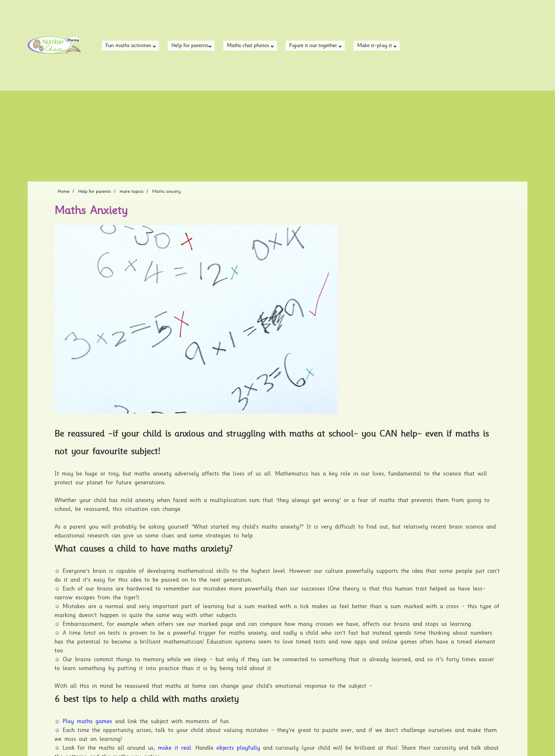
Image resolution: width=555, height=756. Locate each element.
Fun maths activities (131, 46)
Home (64, 191)
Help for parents (191, 46)
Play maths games (87, 722)
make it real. (175, 748)
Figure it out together (315, 46)
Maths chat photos (250, 46)
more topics (131, 191)
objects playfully (238, 748)
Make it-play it (377, 46)
